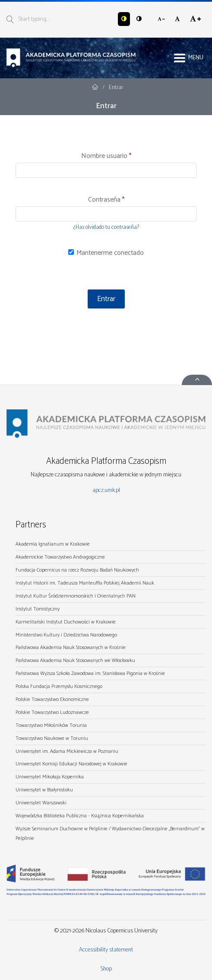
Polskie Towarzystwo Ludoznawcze (52, 712)
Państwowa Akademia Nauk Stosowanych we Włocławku (75, 660)
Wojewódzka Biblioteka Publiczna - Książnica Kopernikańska (80, 816)
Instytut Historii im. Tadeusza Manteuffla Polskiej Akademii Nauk (85, 583)
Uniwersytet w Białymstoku (44, 790)
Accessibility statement (106, 950)
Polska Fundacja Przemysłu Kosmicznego (59, 686)
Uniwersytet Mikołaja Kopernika (50, 777)
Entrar (106, 299)
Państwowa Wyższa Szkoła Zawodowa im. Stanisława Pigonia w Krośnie (90, 673)
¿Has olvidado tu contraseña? (106, 227)
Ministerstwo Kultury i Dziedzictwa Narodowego (66, 635)
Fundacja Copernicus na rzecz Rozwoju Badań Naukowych (77, 570)
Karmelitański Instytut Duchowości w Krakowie (66, 622)
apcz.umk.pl (106, 490)
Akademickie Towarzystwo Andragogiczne (60, 557)
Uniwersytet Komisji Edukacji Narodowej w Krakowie (71, 764)
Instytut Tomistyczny (38, 609)
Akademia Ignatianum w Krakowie (53, 544)
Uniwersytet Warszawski (41, 803)
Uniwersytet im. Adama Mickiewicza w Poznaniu (67, 751)
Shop (106, 969)
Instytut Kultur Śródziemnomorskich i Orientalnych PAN (76, 596)
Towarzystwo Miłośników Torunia (51, 725)
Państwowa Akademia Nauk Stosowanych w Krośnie (71, 647)
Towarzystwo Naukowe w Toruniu (52, 738)
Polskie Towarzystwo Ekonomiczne (52, 699)
